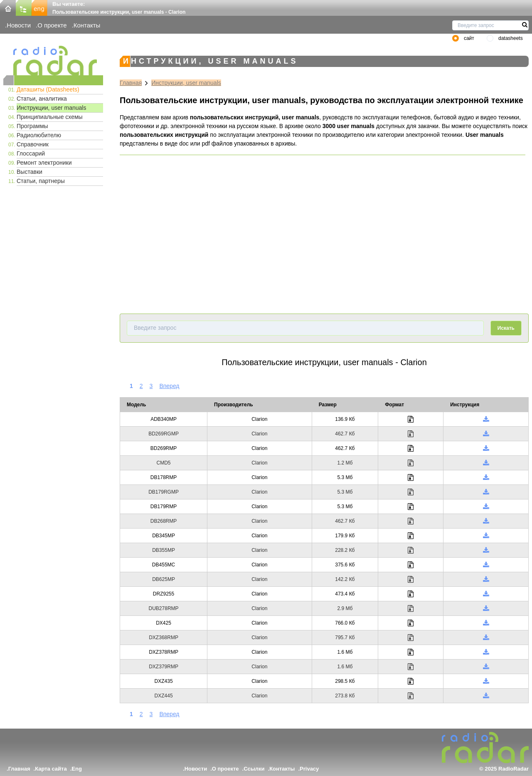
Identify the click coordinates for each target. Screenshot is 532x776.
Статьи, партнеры (41, 181)
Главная (131, 83)
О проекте (52, 25)
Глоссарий (31, 153)
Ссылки (254, 769)
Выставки (30, 172)
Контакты (87, 25)
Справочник (33, 144)
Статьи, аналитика (42, 99)
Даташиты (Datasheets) (48, 89)
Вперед (169, 386)
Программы (32, 126)
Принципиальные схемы (50, 117)
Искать (506, 328)
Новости (19, 25)
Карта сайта (51, 769)
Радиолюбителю (39, 135)
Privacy (309, 769)
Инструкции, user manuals (51, 108)
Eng (77, 769)
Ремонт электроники (44, 163)
